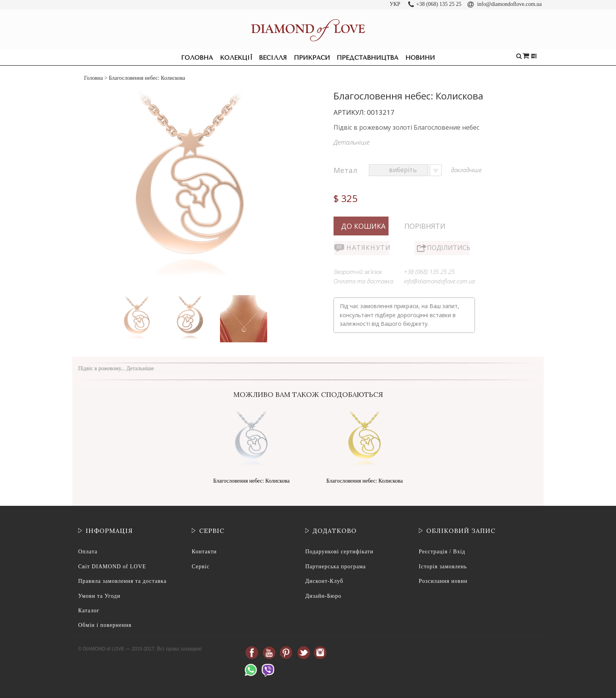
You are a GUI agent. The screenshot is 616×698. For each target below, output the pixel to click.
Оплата (88, 552)
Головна (197, 58)
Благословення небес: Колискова (251, 481)
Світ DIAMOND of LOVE (112, 567)
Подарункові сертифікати (339, 552)
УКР (395, 4)
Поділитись (448, 248)
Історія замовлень (443, 567)
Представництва (368, 58)
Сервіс (201, 567)
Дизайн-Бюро (323, 596)
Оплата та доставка (363, 281)
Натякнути (368, 248)
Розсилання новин (443, 581)
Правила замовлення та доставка (122, 581)
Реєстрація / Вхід (442, 552)
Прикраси (312, 58)
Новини (420, 58)
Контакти (204, 552)
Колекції (236, 58)
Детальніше (352, 142)
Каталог (89, 611)
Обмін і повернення (105, 625)
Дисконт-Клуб (324, 581)
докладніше (466, 170)
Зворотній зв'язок (358, 272)
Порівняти (425, 226)
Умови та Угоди (99, 596)
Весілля (273, 58)
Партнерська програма (335, 567)
